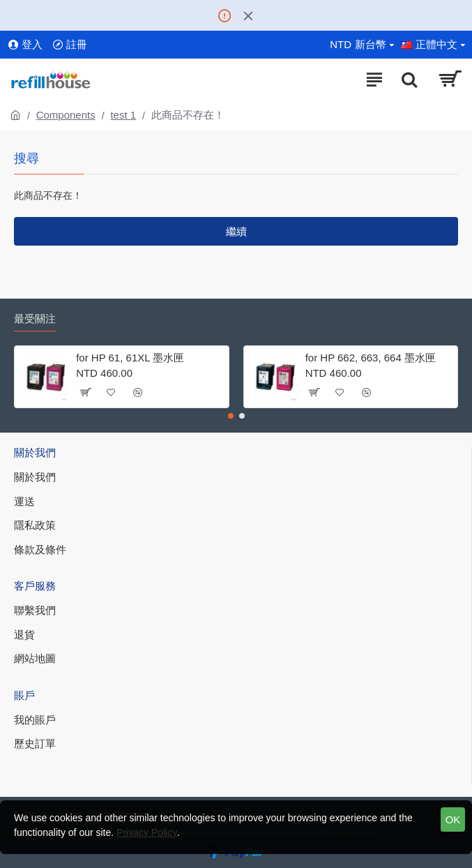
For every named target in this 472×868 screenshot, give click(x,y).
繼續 (236, 231)
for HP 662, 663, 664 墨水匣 (371, 358)
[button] (231, 416)
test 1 (123, 115)
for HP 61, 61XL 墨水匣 (130, 358)
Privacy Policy (147, 832)
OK (453, 820)
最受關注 (35, 319)
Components (66, 115)
